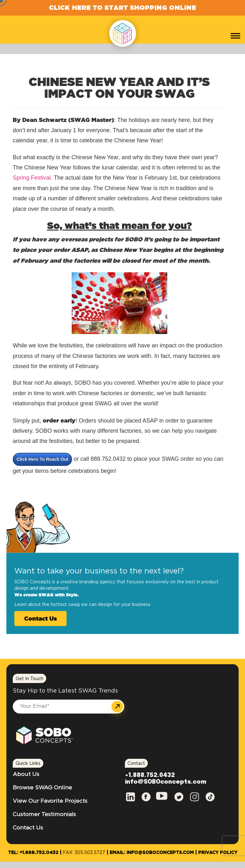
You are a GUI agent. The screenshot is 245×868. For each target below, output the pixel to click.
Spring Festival (32, 178)
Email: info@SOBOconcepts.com (152, 853)
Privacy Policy (218, 853)
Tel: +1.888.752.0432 (33, 853)
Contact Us (40, 618)
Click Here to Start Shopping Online (123, 7)
